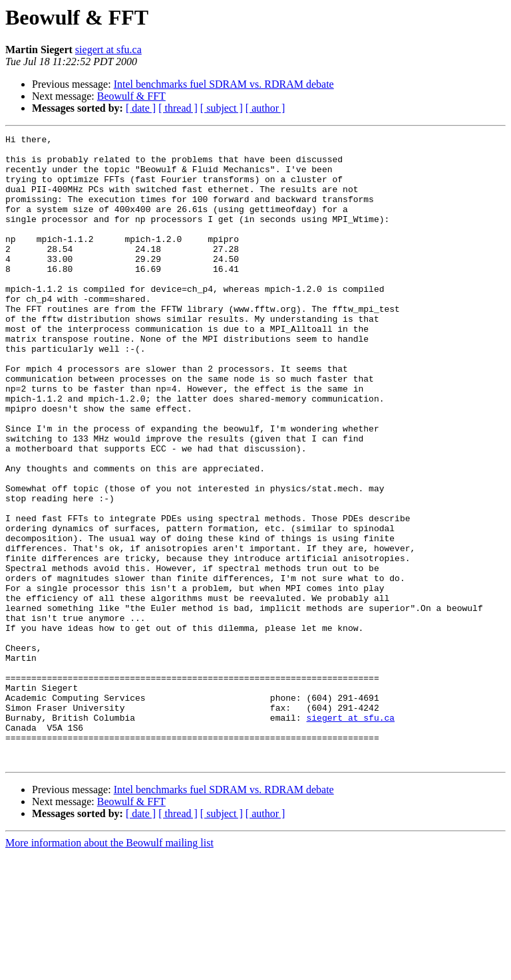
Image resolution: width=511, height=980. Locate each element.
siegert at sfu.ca (108, 50)
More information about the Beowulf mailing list (109, 968)
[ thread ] (178, 108)
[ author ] (265, 108)
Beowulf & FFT (131, 96)
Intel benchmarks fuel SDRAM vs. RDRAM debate (224, 84)
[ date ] (141, 108)
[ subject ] (222, 108)
